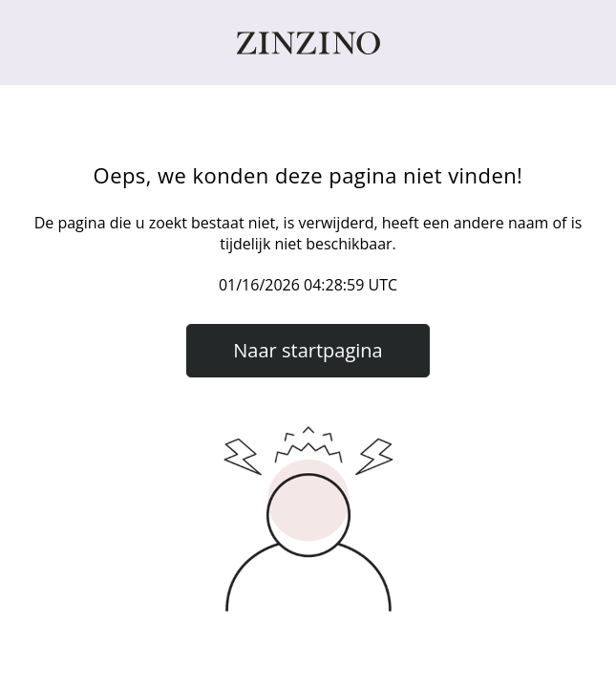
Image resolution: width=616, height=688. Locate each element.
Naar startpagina (308, 350)
